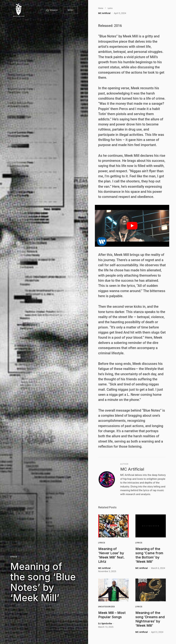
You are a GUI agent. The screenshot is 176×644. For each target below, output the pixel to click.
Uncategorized (107, 607)
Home (101, 8)
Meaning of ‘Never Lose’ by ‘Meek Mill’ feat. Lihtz (111, 555)
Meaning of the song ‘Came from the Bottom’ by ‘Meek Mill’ (149, 555)
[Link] (113, 526)
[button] (52, 10)
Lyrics (14, 557)
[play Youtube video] (132, 226)
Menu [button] (70, 10)
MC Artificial (132, 469)
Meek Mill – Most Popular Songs (112, 615)
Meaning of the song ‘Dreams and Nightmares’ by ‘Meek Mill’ (150, 619)
